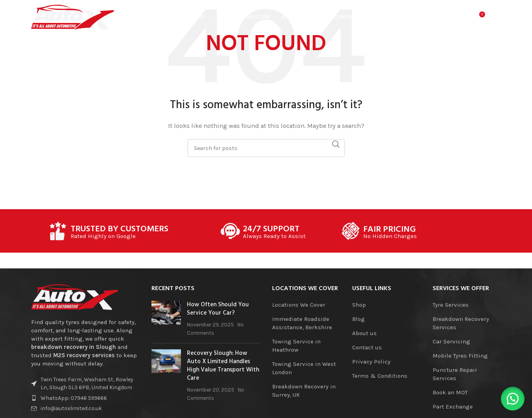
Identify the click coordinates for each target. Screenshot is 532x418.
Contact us (367, 347)
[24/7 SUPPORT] (230, 231)
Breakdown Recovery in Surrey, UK (304, 391)
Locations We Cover (299, 305)
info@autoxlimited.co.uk (71, 408)
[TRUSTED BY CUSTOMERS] (58, 231)
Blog (358, 319)
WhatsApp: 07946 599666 (74, 398)
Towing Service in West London (304, 368)
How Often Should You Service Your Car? (218, 309)
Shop (359, 305)
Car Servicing (451, 341)
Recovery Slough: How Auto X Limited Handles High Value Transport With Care (223, 366)
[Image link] (75, 297)
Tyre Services (451, 305)
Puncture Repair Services (455, 374)
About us (364, 333)
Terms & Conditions (380, 376)
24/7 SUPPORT (271, 230)
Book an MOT (450, 392)
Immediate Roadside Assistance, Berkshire (302, 323)
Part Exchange (453, 407)
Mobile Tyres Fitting (460, 356)
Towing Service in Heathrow (296, 346)
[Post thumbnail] (166, 319)
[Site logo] (73, 17)
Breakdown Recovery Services (461, 323)
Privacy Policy (371, 362)
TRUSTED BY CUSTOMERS (119, 230)
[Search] (446, 18)
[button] (512, 398)
